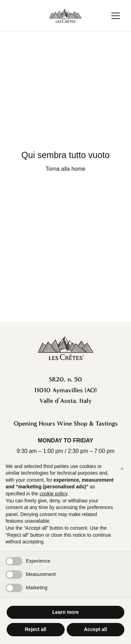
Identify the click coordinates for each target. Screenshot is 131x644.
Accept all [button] (95, 629)
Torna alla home (66, 169)
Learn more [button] (65, 612)
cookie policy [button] (53, 494)
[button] (122, 469)
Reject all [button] (35, 629)
